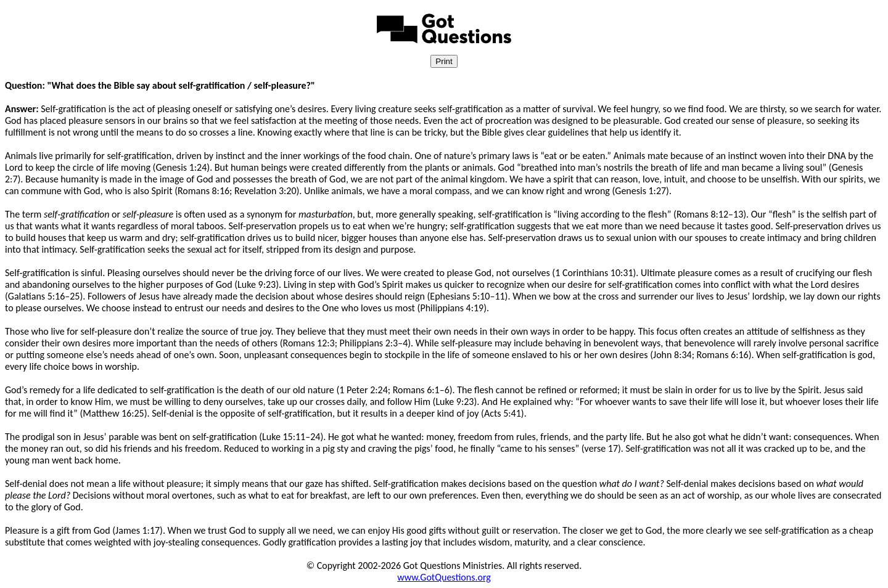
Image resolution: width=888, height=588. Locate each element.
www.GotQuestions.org (444, 577)
